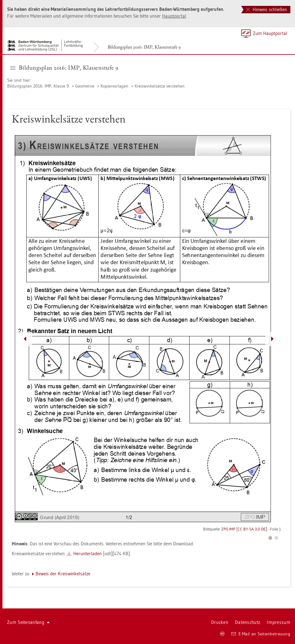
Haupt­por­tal (174, 16)
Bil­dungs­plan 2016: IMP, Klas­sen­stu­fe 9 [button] (64, 67)
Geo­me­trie (85, 86)
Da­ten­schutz (248, 622)
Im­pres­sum (279, 622)
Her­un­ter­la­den (88, 554)
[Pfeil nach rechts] (272, 339)
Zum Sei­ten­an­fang (28, 622)
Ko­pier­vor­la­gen (114, 86)
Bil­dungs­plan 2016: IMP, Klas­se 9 (38, 86)
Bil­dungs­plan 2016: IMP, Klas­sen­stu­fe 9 (144, 47)
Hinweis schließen (267, 9)
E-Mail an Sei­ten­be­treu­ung (261, 634)
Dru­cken (220, 622)
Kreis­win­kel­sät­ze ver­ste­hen (160, 86)
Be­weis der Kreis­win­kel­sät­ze (63, 574)
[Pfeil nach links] (25, 339)
